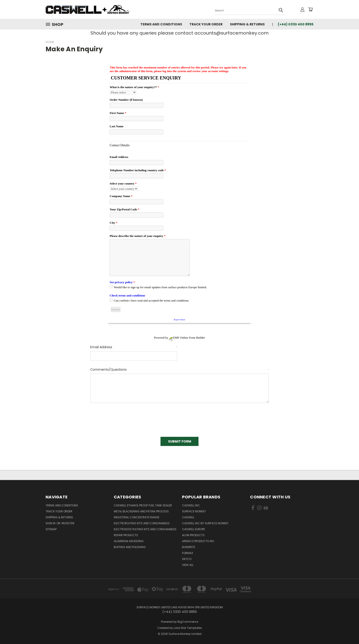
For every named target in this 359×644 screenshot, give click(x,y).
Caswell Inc (191, 505)
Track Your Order (206, 24)
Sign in (51, 523)
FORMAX (188, 553)
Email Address (134, 347)
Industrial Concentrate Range (137, 517)
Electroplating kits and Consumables (142, 523)
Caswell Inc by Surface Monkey (205, 523)
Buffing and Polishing (130, 547)
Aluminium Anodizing (129, 541)
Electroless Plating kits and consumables (145, 529)
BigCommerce (188, 622)
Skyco (187, 559)
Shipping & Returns (247, 24)
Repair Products (126, 535)
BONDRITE (189, 547)
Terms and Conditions (161, 24)
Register (68, 523)
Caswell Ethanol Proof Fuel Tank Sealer (143, 505)
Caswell (188, 517)
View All (188, 565)
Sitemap (51, 529)
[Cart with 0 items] (310, 9)
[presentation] (125, 418)
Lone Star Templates (188, 628)
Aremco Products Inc (198, 541)
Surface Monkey (194, 511)
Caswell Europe (193, 529)
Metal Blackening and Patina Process (141, 511)
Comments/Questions (179, 370)
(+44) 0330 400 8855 (296, 24)
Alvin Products (193, 535)
